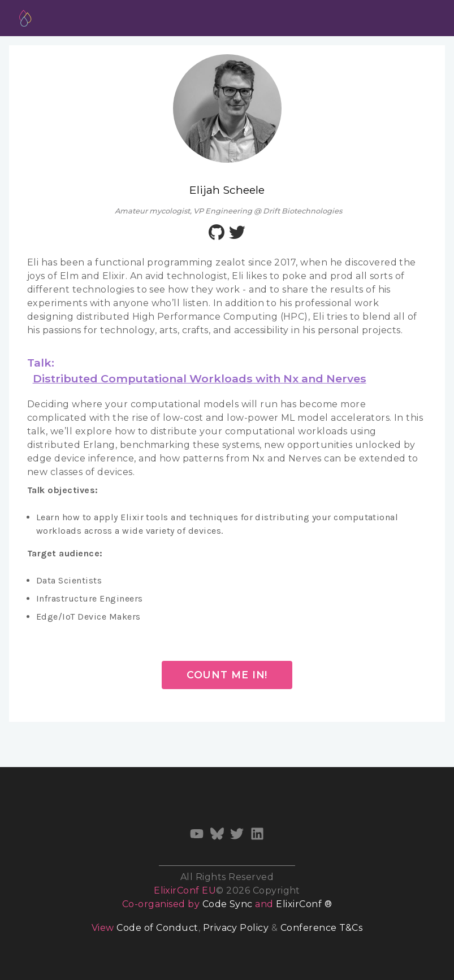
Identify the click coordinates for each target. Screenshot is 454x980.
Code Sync (228, 904)
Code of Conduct (157, 928)
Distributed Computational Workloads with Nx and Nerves (200, 378)
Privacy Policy (236, 928)
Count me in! (227, 675)
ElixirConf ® (304, 904)
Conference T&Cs (321, 928)
